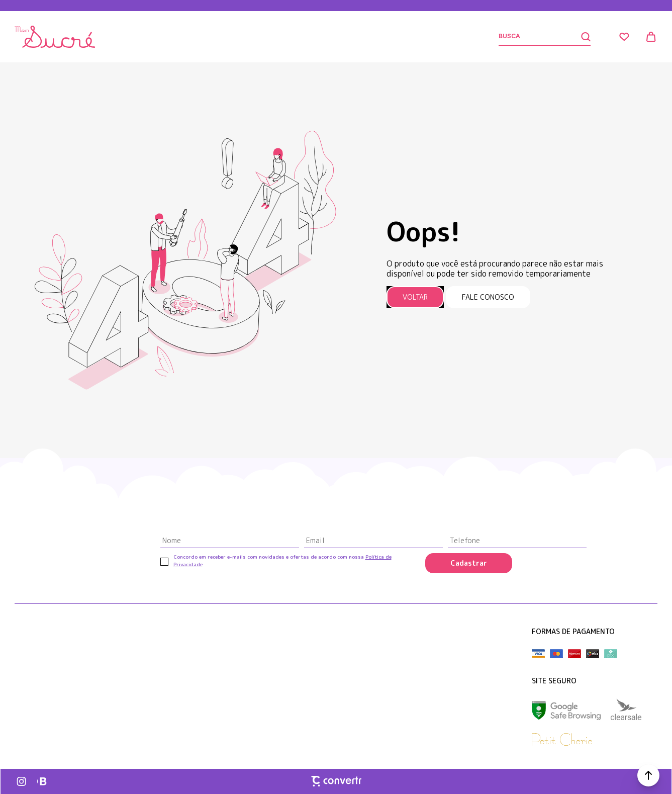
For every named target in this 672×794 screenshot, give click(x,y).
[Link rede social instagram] (22, 781)
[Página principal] (55, 37)
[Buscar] (545, 37)
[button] (648, 775)
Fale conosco (488, 297)
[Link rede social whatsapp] (42, 781)
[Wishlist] (624, 37)
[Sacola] (651, 37)
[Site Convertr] (336, 781)
